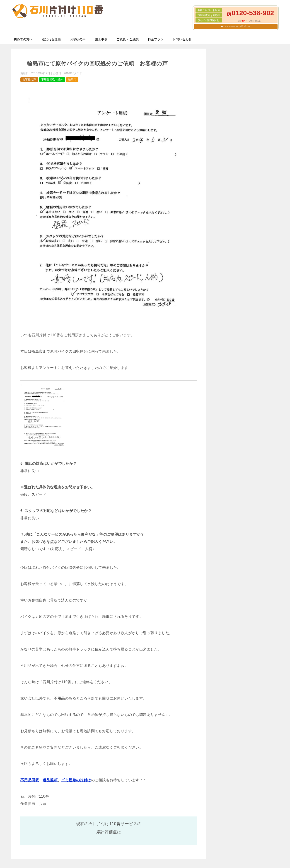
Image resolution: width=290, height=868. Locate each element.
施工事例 (101, 39)
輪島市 (72, 79)
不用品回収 (30, 780)
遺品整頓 (50, 780)
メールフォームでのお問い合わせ (237, 26)
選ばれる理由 (51, 39)
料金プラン (156, 39)
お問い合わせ (182, 39)
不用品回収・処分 (52, 79)
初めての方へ (23, 39)
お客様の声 (78, 39)
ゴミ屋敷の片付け (76, 780)
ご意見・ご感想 (128, 39)
